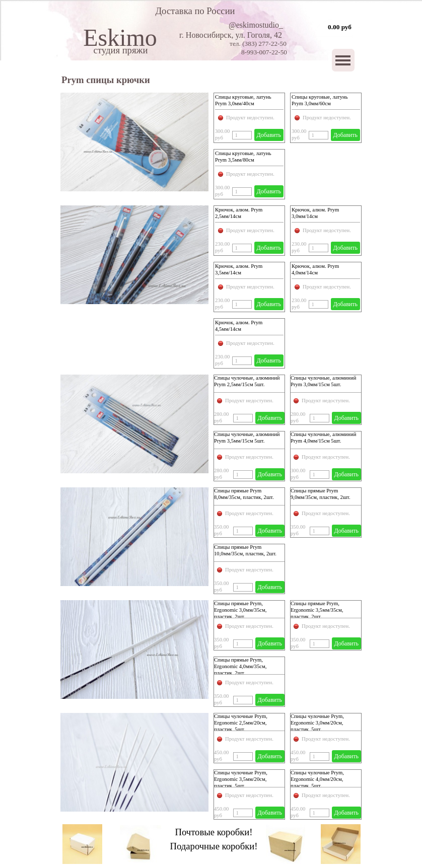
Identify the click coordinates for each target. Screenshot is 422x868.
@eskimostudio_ (256, 25)
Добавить (269, 135)
